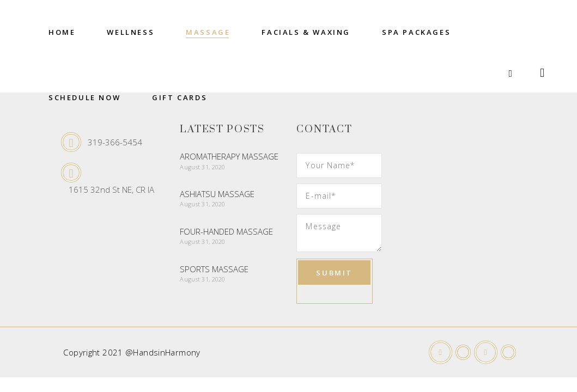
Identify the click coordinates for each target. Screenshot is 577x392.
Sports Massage (214, 269)
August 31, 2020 (202, 167)
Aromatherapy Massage (229, 156)
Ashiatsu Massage (217, 194)
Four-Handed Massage (226, 231)
